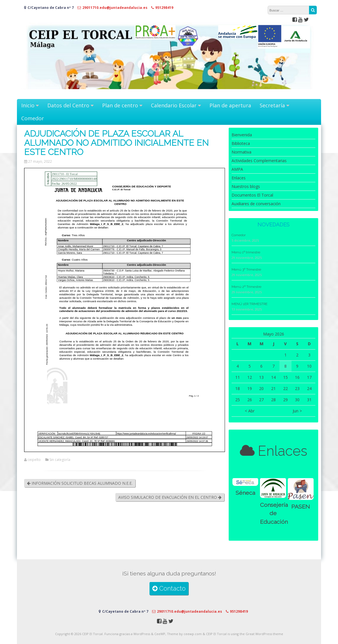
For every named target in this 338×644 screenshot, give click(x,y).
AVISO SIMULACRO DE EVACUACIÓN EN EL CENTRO (170, 497)
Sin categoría (60, 460)
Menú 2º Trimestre (246, 287)
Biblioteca (241, 143)
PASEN (301, 507)
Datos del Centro (68, 105)
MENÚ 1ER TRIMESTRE (249, 304)
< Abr (250, 411)
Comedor (33, 118)
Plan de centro (120, 105)
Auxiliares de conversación (256, 204)
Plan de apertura (230, 105)
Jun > (297, 411)
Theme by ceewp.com (184, 634)
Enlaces (239, 178)
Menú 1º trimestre (246, 252)
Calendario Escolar (174, 105)
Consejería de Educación (274, 513)
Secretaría (272, 105)
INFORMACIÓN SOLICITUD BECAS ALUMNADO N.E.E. (80, 483)
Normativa (241, 152)
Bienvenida (242, 135)
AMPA (237, 169)
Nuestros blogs (246, 186)
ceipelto (34, 460)
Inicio (28, 105)
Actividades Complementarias (259, 161)
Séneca (245, 493)
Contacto (169, 588)
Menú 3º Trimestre (246, 269)
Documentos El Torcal (252, 195)
